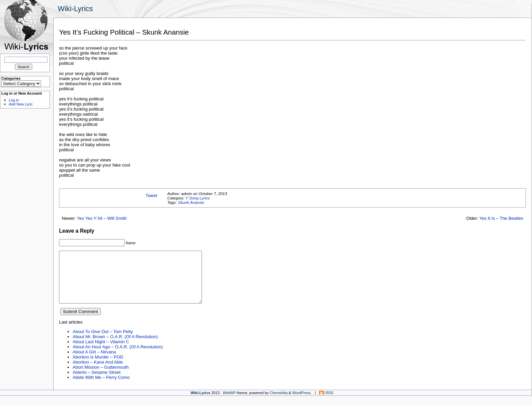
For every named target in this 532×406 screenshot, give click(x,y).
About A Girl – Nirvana (94, 362)
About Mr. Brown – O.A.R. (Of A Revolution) (115, 347)
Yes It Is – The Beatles (501, 218)
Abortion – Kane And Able (98, 372)
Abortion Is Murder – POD (98, 367)
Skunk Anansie (191, 202)
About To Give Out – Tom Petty (103, 342)
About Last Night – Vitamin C (101, 352)
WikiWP (229, 403)
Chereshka (279, 403)
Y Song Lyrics (198, 198)
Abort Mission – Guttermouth (101, 377)
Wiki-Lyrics (75, 9)
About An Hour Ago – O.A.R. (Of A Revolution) (118, 357)
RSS (330, 403)
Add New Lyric (21, 104)
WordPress (301, 403)
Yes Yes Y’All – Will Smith (102, 218)
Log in (14, 100)
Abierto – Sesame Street (97, 382)
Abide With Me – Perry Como (101, 388)
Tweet (151, 196)
